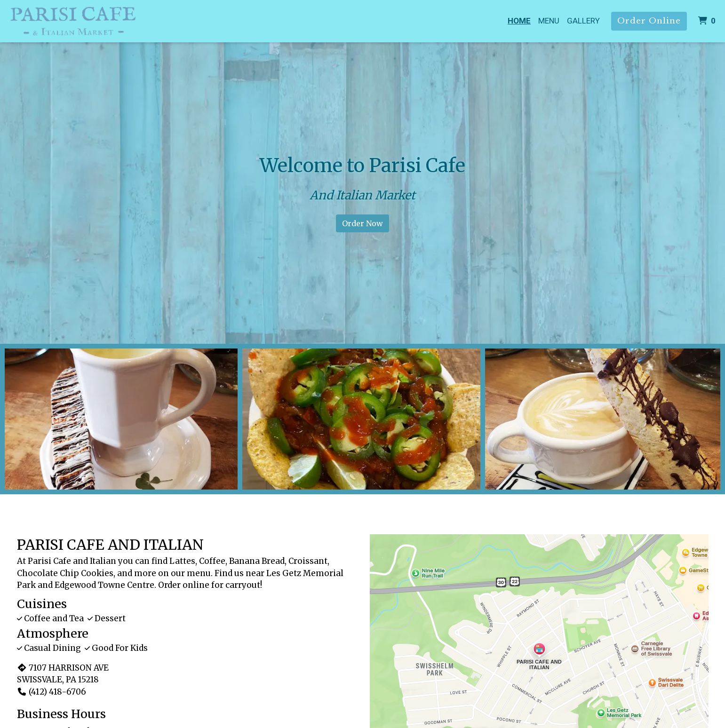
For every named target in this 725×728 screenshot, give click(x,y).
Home (519, 21)
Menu (549, 21)
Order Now (362, 223)
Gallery (583, 21)
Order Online (649, 21)
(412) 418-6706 (52, 692)
